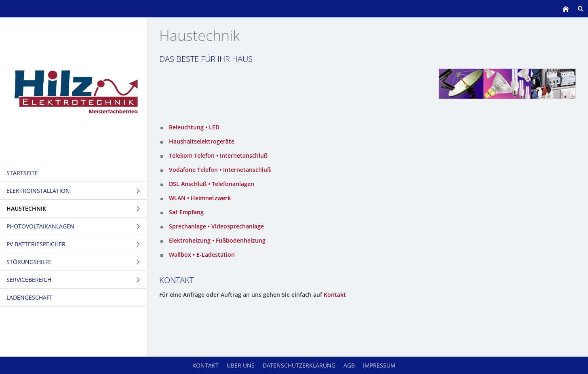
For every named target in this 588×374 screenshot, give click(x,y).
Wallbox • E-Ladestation (202, 255)
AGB (349, 365)
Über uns (241, 365)
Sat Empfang (186, 212)
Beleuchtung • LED (194, 127)
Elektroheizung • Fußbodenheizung (217, 240)
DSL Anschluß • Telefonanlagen (212, 184)
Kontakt (335, 295)
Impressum (379, 365)
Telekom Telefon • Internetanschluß (218, 155)
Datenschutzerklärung (299, 365)
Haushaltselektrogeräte (202, 141)
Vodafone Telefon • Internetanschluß (220, 170)
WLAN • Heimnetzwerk (200, 198)
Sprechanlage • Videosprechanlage (216, 226)
